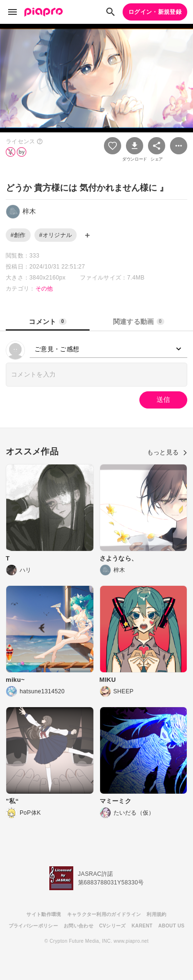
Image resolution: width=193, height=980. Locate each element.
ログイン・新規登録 (155, 12)
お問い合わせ (79, 926)
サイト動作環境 (44, 914)
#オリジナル (56, 235)
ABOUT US (171, 926)
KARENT (142, 926)
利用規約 (156, 914)
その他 (44, 289)
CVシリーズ (113, 926)
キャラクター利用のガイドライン (104, 914)
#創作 (18, 235)
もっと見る (167, 452)
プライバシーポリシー (33, 926)
